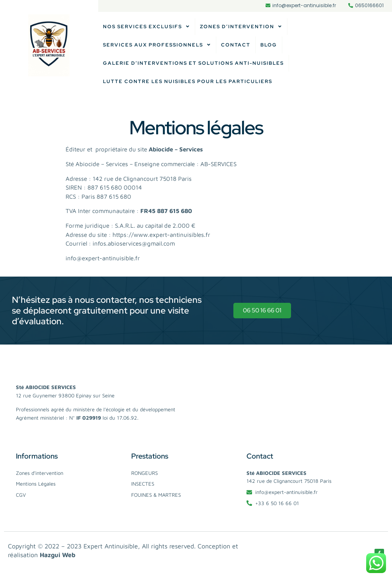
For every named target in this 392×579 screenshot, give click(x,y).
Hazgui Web (58, 555)
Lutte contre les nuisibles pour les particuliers (188, 81)
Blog (269, 45)
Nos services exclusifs (147, 27)
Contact (236, 45)
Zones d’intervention (241, 27)
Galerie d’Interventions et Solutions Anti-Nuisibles (193, 63)
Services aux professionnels (157, 45)
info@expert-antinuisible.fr (103, 258)
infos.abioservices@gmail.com (134, 243)
